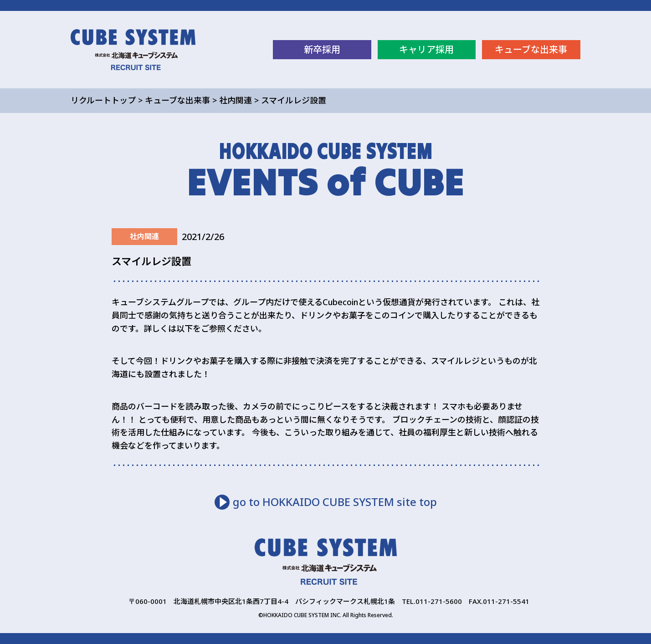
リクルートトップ (103, 100)
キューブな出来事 (531, 49)
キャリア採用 (426, 49)
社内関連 (236, 100)
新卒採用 (322, 49)
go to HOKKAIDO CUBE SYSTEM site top (335, 502)
